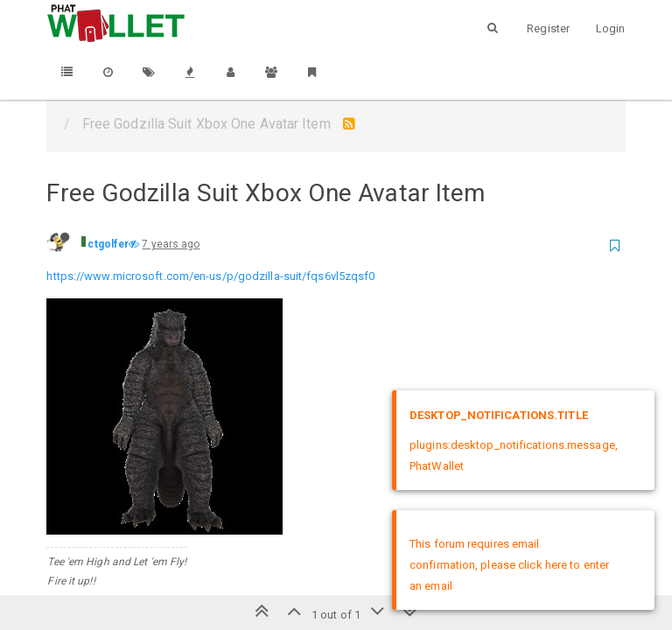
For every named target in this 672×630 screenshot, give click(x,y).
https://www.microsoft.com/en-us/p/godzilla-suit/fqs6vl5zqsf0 (210, 276)
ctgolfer (108, 244)
